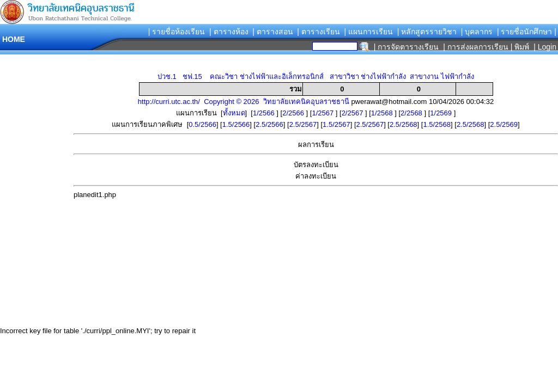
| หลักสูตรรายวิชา (427, 32)
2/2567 (353, 113)
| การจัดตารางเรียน (407, 47)
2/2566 (294, 113)
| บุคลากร (477, 32)
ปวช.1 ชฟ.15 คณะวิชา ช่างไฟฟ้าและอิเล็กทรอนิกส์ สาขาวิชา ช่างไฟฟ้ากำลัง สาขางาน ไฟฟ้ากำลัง (316, 76)
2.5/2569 (504, 124)
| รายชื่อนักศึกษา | (527, 32)
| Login (544, 47)
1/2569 (442, 113)
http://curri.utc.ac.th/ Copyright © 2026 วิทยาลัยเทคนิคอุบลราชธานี (244, 102)
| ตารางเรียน (319, 32)
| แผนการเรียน (368, 32)
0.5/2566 (202, 124)
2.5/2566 (269, 124)
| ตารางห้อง (229, 32)
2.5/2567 (303, 124)
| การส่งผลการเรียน (476, 47)
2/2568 (412, 113)
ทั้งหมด (234, 113)
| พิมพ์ (520, 47)
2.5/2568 (404, 124)
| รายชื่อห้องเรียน (177, 32)
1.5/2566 (236, 124)
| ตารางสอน (273, 32)
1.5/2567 (336, 124)
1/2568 (383, 113)
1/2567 (323, 113)
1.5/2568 (437, 124)
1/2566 (265, 113)
